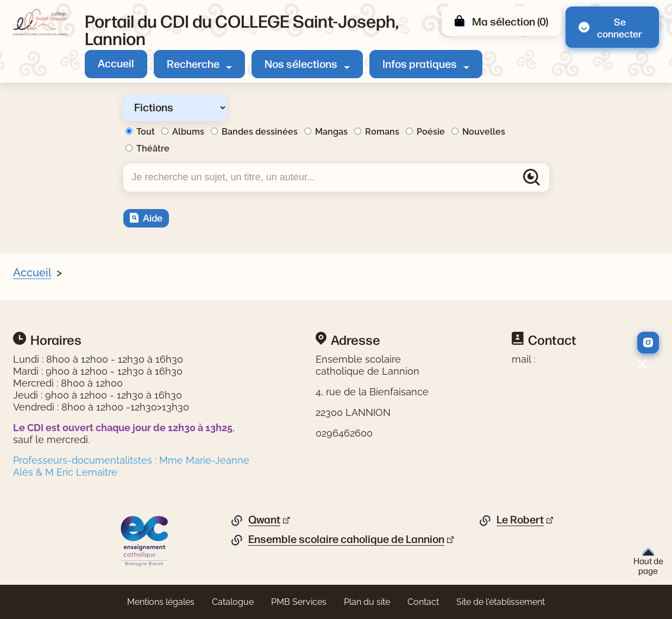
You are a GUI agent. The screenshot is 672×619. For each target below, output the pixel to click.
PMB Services (299, 602)
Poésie (431, 132)
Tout (146, 132)
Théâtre (153, 149)
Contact (423, 602)
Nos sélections (301, 63)
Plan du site (367, 602)
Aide (153, 217)
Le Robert (520, 520)
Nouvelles (484, 132)
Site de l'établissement (501, 602)
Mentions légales (161, 602)
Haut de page (648, 562)
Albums (188, 132)
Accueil (116, 63)
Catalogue (233, 602)
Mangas (331, 132)
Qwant (264, 520)
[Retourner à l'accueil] (40, 22)
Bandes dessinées (260, 132)
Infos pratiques (420, 63)
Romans (382, 132)
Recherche (193, 63)
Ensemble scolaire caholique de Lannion (346, 539)
